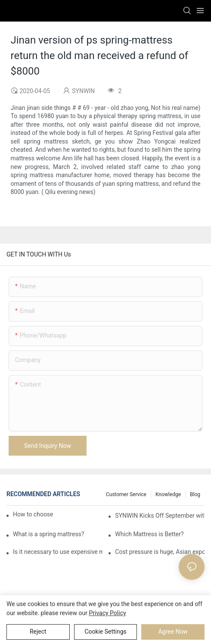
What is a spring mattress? (48, 534)
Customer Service (126, 494)
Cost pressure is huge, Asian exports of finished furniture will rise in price (160, 552)
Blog (195, 494)
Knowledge (168, 494)
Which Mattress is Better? (149, 534)
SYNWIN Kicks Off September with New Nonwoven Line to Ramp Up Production (160, 516)
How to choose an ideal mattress (33, 514)
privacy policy (107, 613)
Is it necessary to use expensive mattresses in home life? (58, 552)
